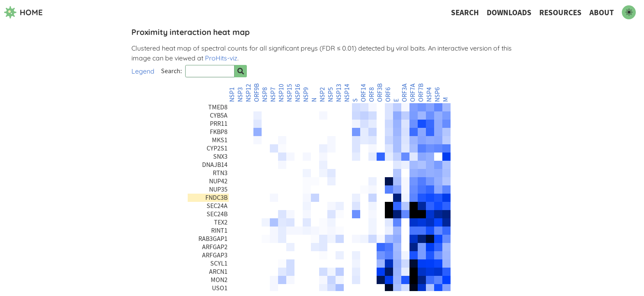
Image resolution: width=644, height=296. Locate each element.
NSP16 (298, 93)
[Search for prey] (241, 71)
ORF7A (413, 93)
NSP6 (437, 95)
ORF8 (372, 95)
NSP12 (248, 93)
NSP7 (273, 95)
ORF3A (405, 93)
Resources (560, 13)
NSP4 (429, 95)
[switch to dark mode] (629, 12)
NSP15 (290, 93)
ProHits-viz (221, 58)
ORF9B (257, 93)
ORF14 (363, 93)
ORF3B (380, 93)
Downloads (509, 13)
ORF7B (421, 93)
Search (465, 13)
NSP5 (331, 95)
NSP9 (306, 95)
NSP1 (232, 95)
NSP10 (281, 93)
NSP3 (240, 95)
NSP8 (265, 95)
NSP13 (339, 93)
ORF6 (388, 95)
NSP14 (347, 93)
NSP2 (322, 95)
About (602, 13)
